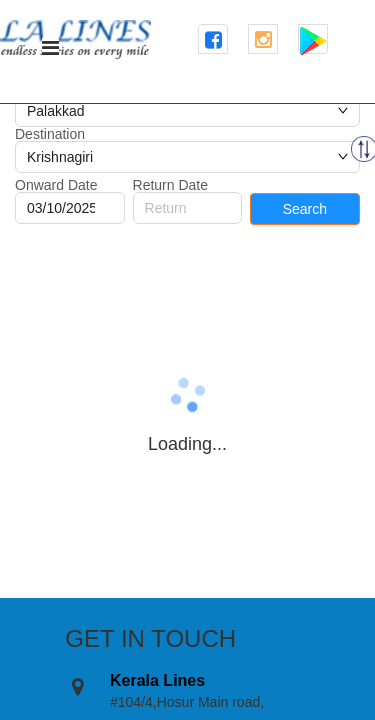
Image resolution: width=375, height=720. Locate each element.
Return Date (170, 185)
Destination (50, 134)
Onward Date (56, 185)
